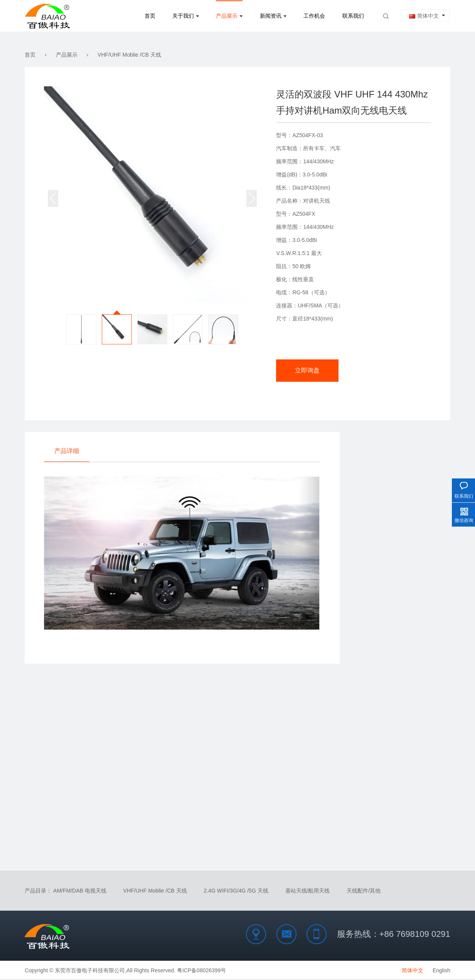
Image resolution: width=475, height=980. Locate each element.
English (441, 970)
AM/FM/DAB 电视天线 (80, 891)
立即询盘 (307, 370)
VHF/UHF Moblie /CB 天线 (129, 55)
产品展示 (227, 16)
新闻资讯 (271, 16)
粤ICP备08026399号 (202, 970)
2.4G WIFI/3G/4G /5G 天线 (236, 891)
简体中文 (424, 16)
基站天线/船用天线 (308, 891)
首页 (150, 16)
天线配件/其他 (364, 891)
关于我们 (183, 16)
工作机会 (314, 16)
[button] (252, 198)
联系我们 (353, 16)
